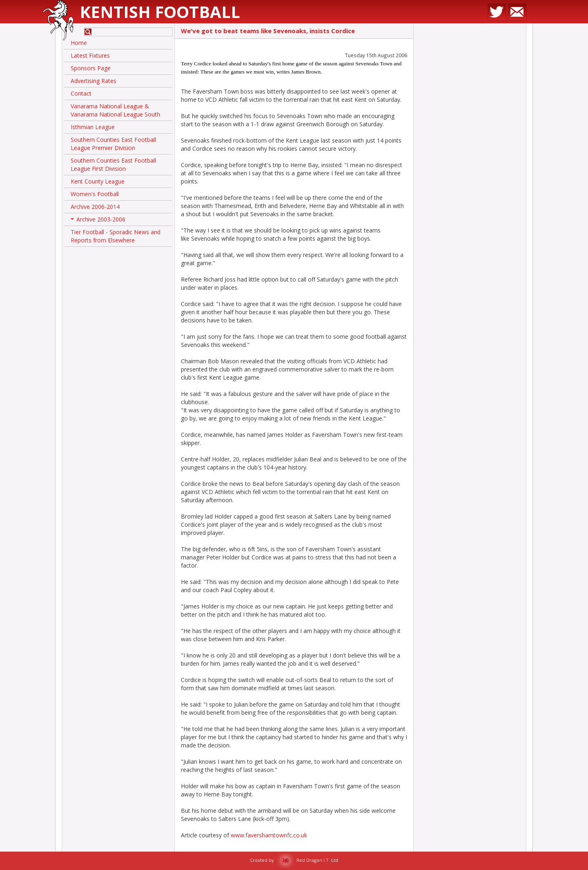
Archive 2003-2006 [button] (98, 221)
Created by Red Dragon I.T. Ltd (294, 860)
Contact (81, 93)
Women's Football (95, 194)
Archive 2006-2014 (95, 207)
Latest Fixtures (90, 55)
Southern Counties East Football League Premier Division (113, 144)
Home (79, 43)
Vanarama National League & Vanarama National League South (115, 110)
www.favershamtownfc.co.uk (269, 835)
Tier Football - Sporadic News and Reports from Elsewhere (116, 236)
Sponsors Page (91, 68)
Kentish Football (160, 12)
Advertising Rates (94, 81)
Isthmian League (93, 127)
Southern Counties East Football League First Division (113, 164)
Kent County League (98, 181)
